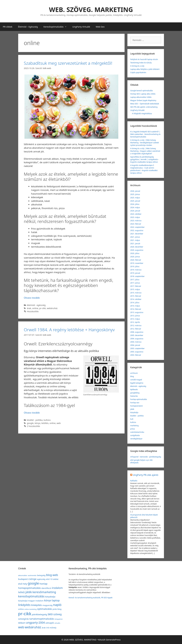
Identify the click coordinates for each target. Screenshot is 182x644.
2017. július (135, 280)
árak (29, 308)
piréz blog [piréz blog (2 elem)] (57, 609)
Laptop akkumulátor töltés (141, 97)
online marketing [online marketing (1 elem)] (30, 609)
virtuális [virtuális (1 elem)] (57, 623)
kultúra (47, 420)
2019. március (136, 270)
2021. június (135, 237)
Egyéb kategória (137, 383)
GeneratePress (113, 640)
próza (133, 429)
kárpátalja (134, 412)
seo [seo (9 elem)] (50, 614)
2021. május (135, 240)
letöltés (45, 423)
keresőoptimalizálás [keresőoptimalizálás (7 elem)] (31, 596)
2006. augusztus (137, 332)
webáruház (52, 308)
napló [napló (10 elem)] (57, 605)
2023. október (136, 214)
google (30, 423)
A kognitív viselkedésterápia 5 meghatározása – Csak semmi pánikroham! (142, 168)
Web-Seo (100, 27)
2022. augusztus (137, 230)
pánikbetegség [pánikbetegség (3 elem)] (39, 614)
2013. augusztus (137, 312)
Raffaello (134, 481)
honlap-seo (135, 403)
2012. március (136, 325)
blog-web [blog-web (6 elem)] (52, 575)
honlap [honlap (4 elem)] (43, 584)
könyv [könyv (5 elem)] (48, 600)
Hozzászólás (33, 311)
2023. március (136, 221)
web (59, 423)
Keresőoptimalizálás (57, 27)
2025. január (135, 201)
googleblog (135, 393)
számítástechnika (137, 432)
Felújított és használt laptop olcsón (144, 59)
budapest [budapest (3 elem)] (23, 579)
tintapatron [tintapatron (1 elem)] (59, 619)
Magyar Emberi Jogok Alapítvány (143, 100)
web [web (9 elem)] (21, 627)
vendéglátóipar (136, 439)
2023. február (136, 224)
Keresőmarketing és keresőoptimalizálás (145, 135)
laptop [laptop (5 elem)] (56, 600)
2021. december (137, 234)
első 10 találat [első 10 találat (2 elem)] (52, 579)
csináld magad (136, 380)
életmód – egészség (138, 386)
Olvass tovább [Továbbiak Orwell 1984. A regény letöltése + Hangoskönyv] (32, 413)
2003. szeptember (137, 348)
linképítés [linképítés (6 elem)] (24, 605)
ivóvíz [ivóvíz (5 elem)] (22, 592)
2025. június (135, 194)
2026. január (135, 191)
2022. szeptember (137, 227)
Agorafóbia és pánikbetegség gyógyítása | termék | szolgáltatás (144, 158)
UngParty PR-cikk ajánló (145, 475)
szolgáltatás (135, 435)
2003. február (136, 355)
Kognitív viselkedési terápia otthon (144, 162)
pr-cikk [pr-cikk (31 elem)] (25, 614)
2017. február (136, 286)
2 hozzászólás (33, 426)
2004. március (136, 342)
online (35, 308)
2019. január (135, 273)
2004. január (135, 345)
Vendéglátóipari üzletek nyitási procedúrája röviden (145, 144)
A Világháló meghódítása (142, 114)
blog (132, 376)
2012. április (135, 322)
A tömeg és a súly (137, 66)
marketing (134, 426)
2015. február (136, 296)
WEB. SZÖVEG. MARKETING (91, 9)
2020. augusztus (137, 250)
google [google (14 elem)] (33, 583)
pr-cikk (43, 308)
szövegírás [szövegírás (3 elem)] (24, 619)
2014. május (135, 306)
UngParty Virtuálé (81, 27)
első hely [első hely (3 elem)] (23, 584)
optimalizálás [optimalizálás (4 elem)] (45, 609)
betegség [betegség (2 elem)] (41, 575)
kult (132, 419)
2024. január (135, 211)
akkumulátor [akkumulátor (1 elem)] (23, 575)
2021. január (135, 244)
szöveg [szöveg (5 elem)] (57, 614)
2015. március (136, 293)
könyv (38, 423)
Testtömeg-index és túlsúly (141, 63)
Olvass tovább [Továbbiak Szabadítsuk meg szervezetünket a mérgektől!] (32, 298)
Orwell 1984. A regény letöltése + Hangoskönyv (69, 330)
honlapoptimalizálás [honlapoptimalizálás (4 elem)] (30, 588)
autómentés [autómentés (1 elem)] (32, 575)
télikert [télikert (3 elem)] (22, 623)
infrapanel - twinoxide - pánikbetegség (146, 457)
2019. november (137, 263)
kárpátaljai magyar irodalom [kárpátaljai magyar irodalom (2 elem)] (31, 601)
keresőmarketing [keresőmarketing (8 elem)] (44, 592)
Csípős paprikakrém (138, 72)
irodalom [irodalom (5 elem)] (57, 588)
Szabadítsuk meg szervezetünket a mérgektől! (68, 63)
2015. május (135, 289)
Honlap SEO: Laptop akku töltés (143, 94)
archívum (134, 373)
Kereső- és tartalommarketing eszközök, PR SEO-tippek (90, 598)
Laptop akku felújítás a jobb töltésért (145, 69)
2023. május (135, 217)
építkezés (134, 389)
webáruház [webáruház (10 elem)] (33, 627)
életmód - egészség (36, 305)
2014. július (135, 303)
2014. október (136, 299)
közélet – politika (137, 416)
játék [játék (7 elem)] (29, 592)
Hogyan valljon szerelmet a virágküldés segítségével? (145, 152)
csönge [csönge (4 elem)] (32, 579)
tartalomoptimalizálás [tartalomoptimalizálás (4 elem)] (42, 619)
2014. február (136, 309)
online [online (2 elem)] (21, 609)
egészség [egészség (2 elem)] (41, 579)
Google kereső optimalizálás (142, 91)
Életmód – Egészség (28, 27)
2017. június (135, 283)
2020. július (135, 253)
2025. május (135, 198)
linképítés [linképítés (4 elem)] (36, 605)
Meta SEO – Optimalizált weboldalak (145, 104)
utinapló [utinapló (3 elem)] (50, 623)
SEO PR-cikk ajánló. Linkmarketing (144, 107)
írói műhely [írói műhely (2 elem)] (51, 628)
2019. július (135, 266)
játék (132, 409)
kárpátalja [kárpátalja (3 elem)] (50, 597)
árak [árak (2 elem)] (44, 628)
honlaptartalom (136, 406)
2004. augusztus (137, 339)
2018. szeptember (137, 276)
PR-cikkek (8, 27)
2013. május (135, 319)
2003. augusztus (137, 352)
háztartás (134, 396)
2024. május (135, 207)
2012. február (136, 329)
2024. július (135, 204)
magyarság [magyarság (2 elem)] (48, 605)
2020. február (136, 260)
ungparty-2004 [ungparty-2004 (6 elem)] (35, 623)
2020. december (137, 247)
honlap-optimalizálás (139, 399)
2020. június (135, 257)
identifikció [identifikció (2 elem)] (46, 588)
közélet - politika (35, 420)
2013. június (135, 316)
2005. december (137, 335)
